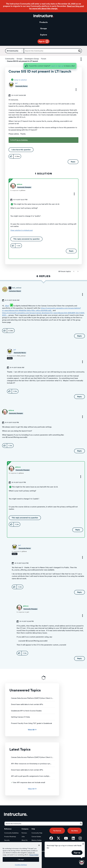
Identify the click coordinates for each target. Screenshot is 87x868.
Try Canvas (57, 831)
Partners (24, 833)
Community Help (37, 833)
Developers (8, 844)
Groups (43, 28)
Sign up (77, 853)
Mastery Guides (37, 840)
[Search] (53, 51)
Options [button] (79, 59)
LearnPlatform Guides (38, 851)
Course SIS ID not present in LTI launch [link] (22, 61)
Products (43, 22)
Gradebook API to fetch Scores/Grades (26, 711)
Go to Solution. (22, 140)
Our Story (75, 831)
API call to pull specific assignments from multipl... (31, 776)
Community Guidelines (11, 833)
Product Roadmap (10, 837)
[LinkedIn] (73, 838)
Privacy (24, 844)
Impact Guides (36, 848)
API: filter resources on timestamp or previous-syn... (31, 764)
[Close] (39, 856)
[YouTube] (66, 838)
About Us (25, 840)
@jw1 (7, 306)
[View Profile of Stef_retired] (16, 288)
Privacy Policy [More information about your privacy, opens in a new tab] (34, 866)
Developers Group (32, 59)
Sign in (42, 41)
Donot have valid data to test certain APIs (27, 704)
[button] (75, 90)
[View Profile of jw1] (16, 83)
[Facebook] (51, 838)
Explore (44, 35)
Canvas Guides (36, 837)
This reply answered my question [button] (26, 239)
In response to (18, 190)
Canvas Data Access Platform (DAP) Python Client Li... (32, 698)
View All (32, 730)
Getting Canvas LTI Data (20, 717)
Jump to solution (20, 80)
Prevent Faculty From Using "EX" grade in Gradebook (31, 723)
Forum (44, 59)
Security (7, 840)
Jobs (23, 837)
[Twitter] (58, 838)
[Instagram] (80, 838)
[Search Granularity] (15, 51)
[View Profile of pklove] (20, 184)
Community (10, 59)
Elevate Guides (36, 844)
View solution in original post (22, 230)
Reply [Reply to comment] (71, 251)
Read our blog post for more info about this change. (57, 7)
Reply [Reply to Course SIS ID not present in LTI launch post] (73, 162)
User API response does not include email (29, 782)
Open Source (8, 848)
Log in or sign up (57, 66)
